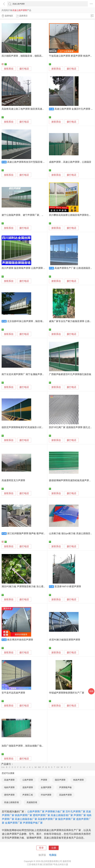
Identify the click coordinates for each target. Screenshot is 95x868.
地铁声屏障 (9, 787)
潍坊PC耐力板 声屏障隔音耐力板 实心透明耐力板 (27, 587)
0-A (3, 767)
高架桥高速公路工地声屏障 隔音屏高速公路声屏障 (28, 109)
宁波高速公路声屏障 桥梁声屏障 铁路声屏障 (72, 56)
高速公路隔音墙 (11, 802)
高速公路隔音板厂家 (26, 819)
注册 (54, 848)
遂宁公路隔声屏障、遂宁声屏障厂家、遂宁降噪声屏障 (30, 215)
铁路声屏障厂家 (24, 815)
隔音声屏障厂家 (67, 819)
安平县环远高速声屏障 (13, 693)
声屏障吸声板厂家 (33, 823)
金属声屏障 (46, 787)
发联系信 (9, 69)
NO (39, 767)
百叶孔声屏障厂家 (75, 811)
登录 (41, 848)
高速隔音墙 (32, 802)
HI (24, 767)
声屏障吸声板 (65, 787)
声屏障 (44, 780)
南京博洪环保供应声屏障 (20, 640)
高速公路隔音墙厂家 (62, 815)
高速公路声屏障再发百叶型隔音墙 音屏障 (29, 162)
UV (58, 767)
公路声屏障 (28, 780)
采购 (91, 691)
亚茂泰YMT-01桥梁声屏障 (68, 587)
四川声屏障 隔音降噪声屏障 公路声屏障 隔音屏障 (27, 268)
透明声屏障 (9, 795)
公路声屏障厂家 (36, 811)
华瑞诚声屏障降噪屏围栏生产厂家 (67, 693)
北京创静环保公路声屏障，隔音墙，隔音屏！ (31, 321)
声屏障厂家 (80, 815)
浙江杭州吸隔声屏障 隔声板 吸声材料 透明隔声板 (33, 533)
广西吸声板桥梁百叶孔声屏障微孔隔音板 (70, 374)
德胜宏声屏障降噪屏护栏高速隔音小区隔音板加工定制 (30, 427)
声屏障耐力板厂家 (55, 811)
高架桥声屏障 (65, 795)
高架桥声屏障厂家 (48, 819)
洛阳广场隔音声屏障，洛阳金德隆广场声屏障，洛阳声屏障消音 (35, 746)
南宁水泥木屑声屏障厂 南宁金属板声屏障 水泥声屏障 (29, 374)
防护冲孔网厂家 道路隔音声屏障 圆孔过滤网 (72, 427)
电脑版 (53, 855)
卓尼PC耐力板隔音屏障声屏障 (65, 640)
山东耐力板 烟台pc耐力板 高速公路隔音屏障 (72, 533)
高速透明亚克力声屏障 (13, 480)
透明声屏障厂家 (41, 815)
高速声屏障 (9, 780)
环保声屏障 (46, 795)
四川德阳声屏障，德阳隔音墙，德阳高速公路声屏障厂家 (31, 56)
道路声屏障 (28, 787)
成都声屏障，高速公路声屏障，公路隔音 (70, 162)
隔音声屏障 (60, 780)
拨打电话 (24, 69)
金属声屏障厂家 (14, 823)
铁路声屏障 (78, 780)
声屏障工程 (28, 795)
